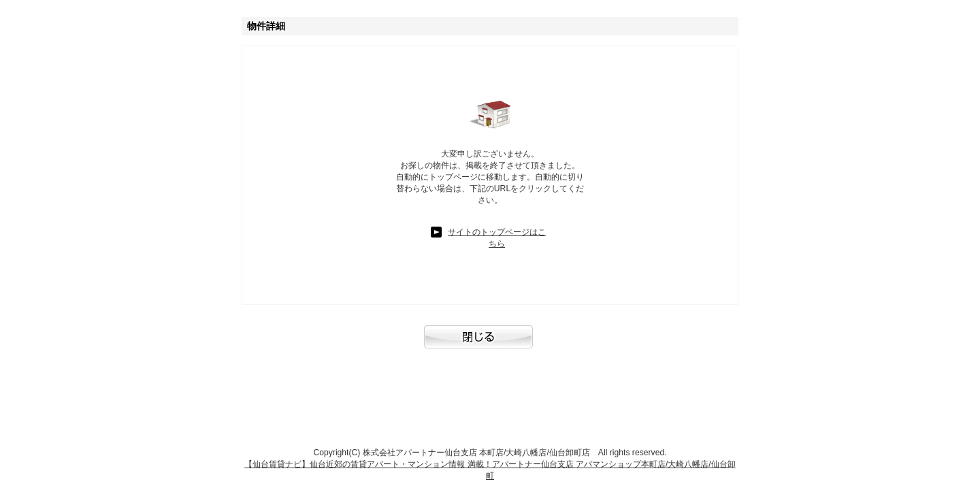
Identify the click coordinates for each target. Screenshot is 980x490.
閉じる (490, 344)
